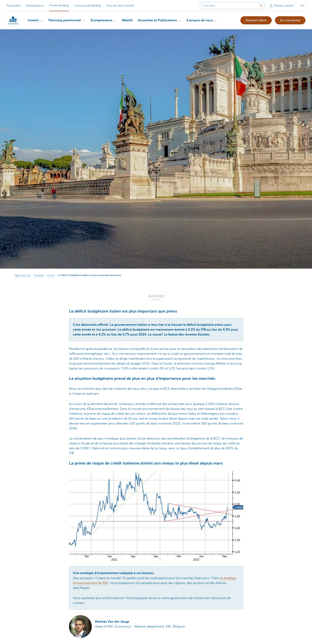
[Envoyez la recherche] (261, 6)
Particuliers (14, 6)
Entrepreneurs (35, 6)
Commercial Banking (88, 6)
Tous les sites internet (120, 6)
